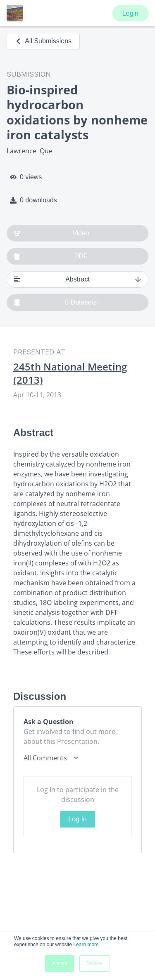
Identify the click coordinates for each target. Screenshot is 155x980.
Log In (77, 819)
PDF (51, 256)
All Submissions (43, 41)
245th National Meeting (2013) (70, 373)
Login (130, 13)
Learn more (86, 945)
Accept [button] (60, 964)
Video (51, 233)
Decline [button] (95, 964)
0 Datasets (55, 302)
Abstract (77, 279)
